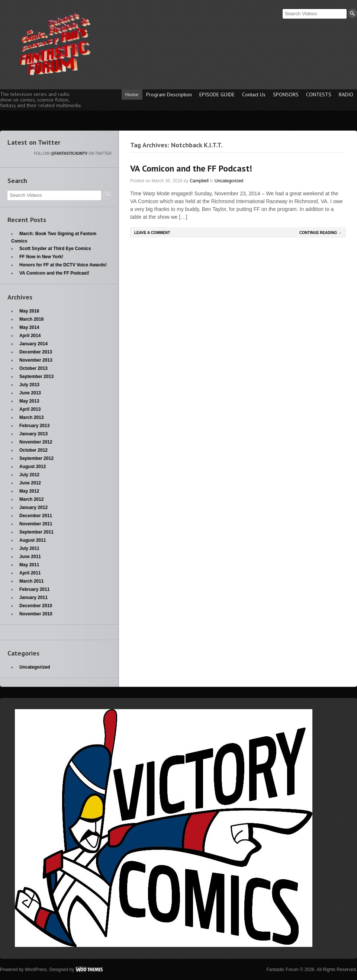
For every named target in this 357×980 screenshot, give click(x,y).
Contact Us (254, 95)
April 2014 (30, 336)
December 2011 (36, 516)
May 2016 (29, 311)
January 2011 (33, 598)
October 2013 (33, 368)
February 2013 (34, 426)
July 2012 (29, 475)
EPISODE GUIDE (217, 95)
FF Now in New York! (41, 257)
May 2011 (29, 565)
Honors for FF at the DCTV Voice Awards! (63, 265)
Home (132, 95)
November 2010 (36, 614)
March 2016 (31, 319)
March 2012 (31, 499)
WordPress (36, 970)
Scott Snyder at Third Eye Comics (55, 249)
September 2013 (36, 377)
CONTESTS (319, 95)
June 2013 (30, 393)
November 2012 (36, 442)
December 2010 (36, 606)
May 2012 (29, 491)
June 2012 (30, 483)
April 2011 (30, 573)
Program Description (169, 95)
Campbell (199, 181)
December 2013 (36, 352)
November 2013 (36, 360)
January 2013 (33, 434)
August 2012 (33, 467)
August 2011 (33, 540)
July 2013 (29, 385)
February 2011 (34, 589)
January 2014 (33, 344)
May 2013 (29, 401)
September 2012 (36, 458)
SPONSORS (286, 95)
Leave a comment (152, 233)
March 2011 (31, 581)
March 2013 (31, 417)
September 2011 (36, 532)
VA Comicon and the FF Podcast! (191, 168)
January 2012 (33, 507)
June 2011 (30, 557)
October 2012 (33, 450)
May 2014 (29, 327)
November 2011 (36, 524)
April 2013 (30, 409)
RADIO (346, 95)
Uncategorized (229, 181)
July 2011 (29, 548)
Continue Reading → (321, 233)
